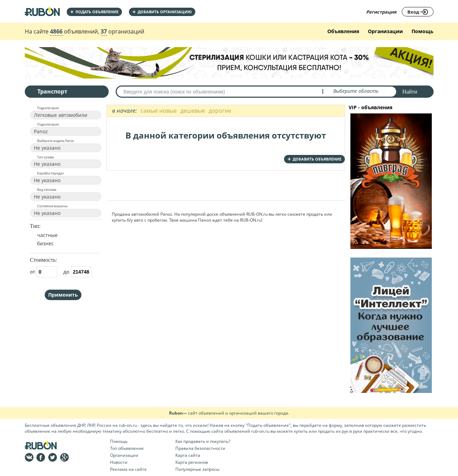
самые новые (159, 111)
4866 (56, 31)
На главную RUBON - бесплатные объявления (42, 11)
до (77, 272)
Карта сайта (188, 455)
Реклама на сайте (128, 469)
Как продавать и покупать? (203, 441)
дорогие (220, 111)
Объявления (343, 31)
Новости (119, 462)
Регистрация (381, 12)
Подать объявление (94, 12)
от (44, 272)
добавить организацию (162, 12)
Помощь (423, 31)
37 (104, 31)
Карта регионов (192, 462)
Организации (385, 31)
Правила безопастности (200, 448)
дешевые (193, 111)
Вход (418, 12)
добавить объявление (314, 159)
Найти (410, 92)
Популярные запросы (197, 469)
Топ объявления (127, 448)
